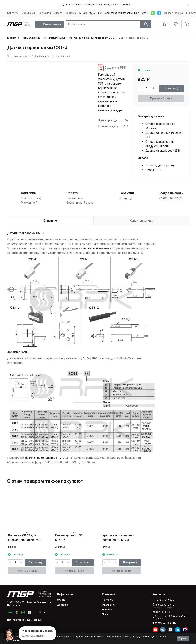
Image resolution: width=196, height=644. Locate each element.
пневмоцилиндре (54, 244)
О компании (28, 13)
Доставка (71, 13)
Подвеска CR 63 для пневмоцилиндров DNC (24, 538)
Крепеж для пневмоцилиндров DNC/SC (92, 38)
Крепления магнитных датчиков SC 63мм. (118, 538)
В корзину (172, 88)
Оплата (58, 13)
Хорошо (183, 638)
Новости (107, 610)
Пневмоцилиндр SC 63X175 (69, 538)
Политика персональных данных (24, 620)
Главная (12, 38)
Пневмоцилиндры (55, 38)
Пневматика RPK (30, 38)
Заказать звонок (173, 13)
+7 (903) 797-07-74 (82, 462)
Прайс (106, 614)
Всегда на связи (171, 193)
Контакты (13, 13)
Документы (44, 13)
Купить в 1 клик (161, 98)
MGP (97, 458)
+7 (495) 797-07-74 (55, 462)
